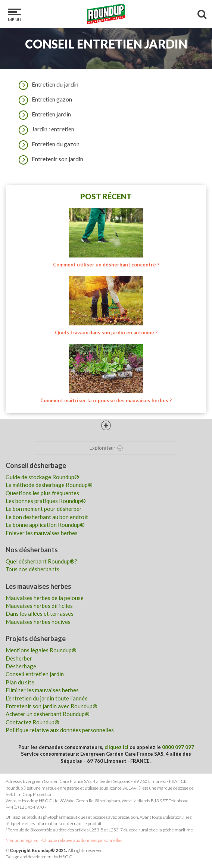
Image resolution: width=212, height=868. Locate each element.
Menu (15, 15)
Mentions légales (22, 840)
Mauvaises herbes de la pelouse (45, 598)
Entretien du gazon (47, 144)
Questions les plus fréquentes (42, 493)
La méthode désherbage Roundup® (49, 485)
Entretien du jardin (47, 84)
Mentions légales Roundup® (41, 650)
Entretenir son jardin (49, 159)
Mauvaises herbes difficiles (39, 606)
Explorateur (106, 448)
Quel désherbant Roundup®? (41, 561)
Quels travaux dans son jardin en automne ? (106, 332)
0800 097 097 (178, 747)
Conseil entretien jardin (35, 674)
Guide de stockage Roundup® (42, 477)
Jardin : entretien (45, 129)
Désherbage (21, 666)
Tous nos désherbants (32, 569)
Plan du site (20, 682)
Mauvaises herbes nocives (38, 622)
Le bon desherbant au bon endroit (47, 517)
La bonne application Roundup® (45, 525)
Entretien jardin (43, 114)
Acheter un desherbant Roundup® (48, 714)
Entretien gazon (43, 99)
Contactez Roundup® (32, 722)
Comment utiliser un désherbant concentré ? (106, 265)
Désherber (19, 658)
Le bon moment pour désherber (44, 509)
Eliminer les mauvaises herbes (42, 690)
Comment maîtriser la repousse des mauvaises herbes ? (106, 400)
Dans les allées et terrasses (40, 613)
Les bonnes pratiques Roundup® (46, 501)
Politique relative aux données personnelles (60, 730)
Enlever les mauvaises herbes (42, 533)
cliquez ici (116, 747)
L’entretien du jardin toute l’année (47, 698)
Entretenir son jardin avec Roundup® (52, 706)
